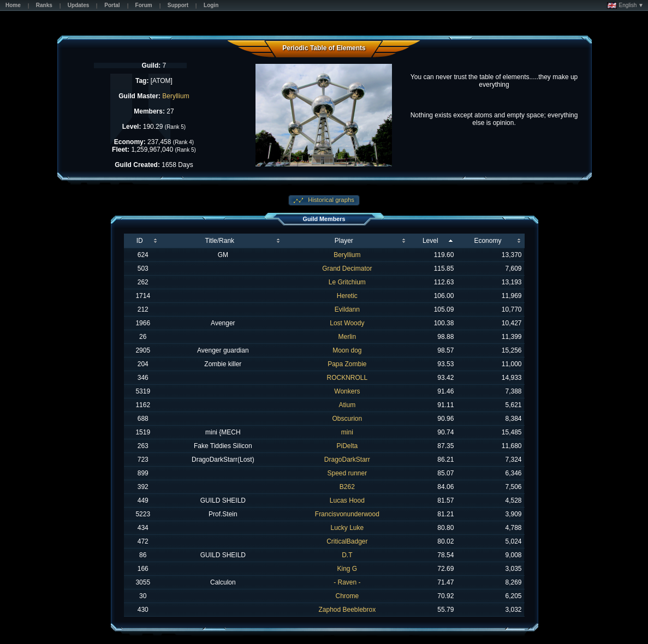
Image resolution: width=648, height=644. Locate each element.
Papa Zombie (347, 364)
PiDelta (347, 446)
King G (347, 569)
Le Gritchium (347, 282)
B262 (347, 487)
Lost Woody (347, 323)
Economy (488, 241)
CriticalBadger (347, 541)
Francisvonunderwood (347, 514)
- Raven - (347, 582)
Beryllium (176, 96)
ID (140, 241)
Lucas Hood (347, 500)
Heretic (347, 296)
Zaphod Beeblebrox (347, 610)
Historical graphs (330, 200)
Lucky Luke (347, 528)
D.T (347, 555)
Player (344, 241)
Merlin (347, 337)
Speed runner (347, 473)
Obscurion (347, 419)
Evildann (347, 309)
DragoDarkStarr (347, 460)
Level (430, 241)
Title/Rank (220, 241)
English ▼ (625, 5)
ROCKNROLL (347, 378)
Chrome (347, 596)
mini (347, 432)
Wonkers (347, 391)
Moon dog (347, 350)
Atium (347, 405)
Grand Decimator (347, 269)
